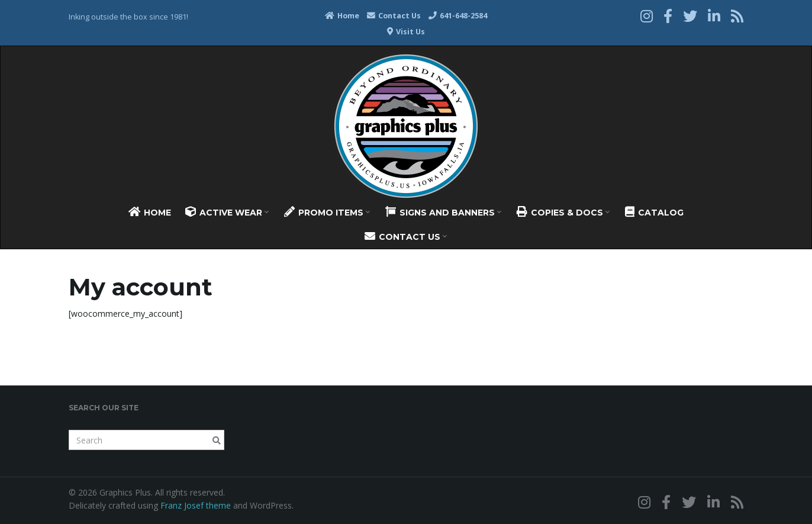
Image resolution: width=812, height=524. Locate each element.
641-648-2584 (458, 16)
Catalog (654, 212)
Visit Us (406, 32)
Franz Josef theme (196, 505)
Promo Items (327, 212)
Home (342, 16)
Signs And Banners (443, 212)
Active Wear (227, 212)
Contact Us (394, 16)
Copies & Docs (563, 212)
